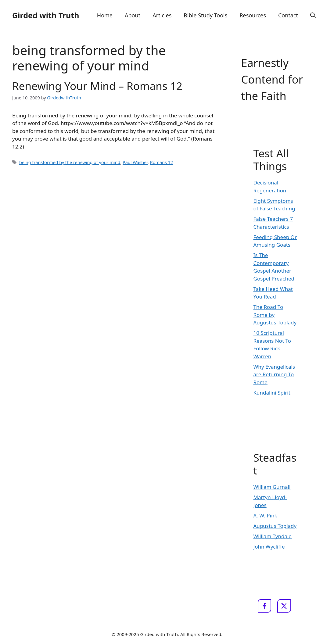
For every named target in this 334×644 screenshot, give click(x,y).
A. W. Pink (265, 515)
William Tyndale (273, 536)
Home (105, 15)
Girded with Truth (46, 15)
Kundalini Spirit (272, 393)
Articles (162, 15)
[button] (313, 15)
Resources (253, 15)
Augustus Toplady (275, 526)
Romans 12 (162, 162)
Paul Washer (135, 162)
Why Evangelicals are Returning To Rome (274, 374)
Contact (288, 15)
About (133, 15)
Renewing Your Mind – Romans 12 (97, 86)
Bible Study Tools (205, 15)
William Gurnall (272, 487)
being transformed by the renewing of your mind (70, 162)
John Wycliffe (269, 547)
